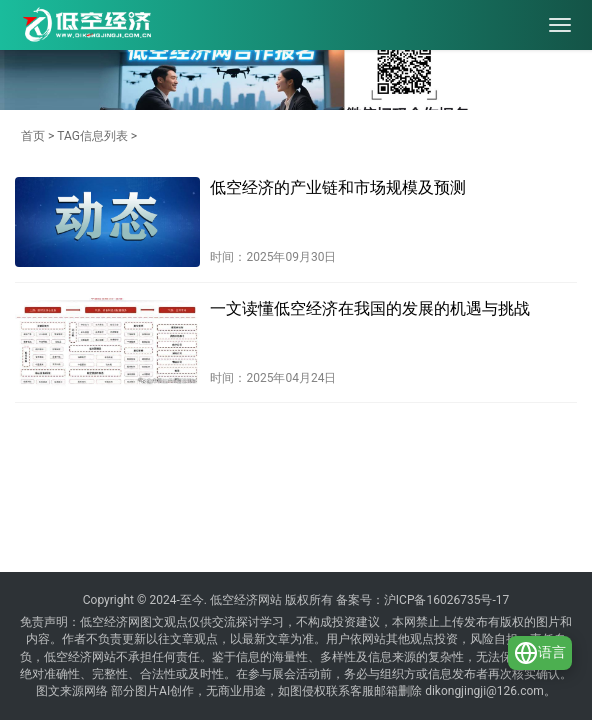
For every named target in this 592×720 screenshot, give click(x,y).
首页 (33, 136)
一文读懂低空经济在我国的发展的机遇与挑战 (370, 308)
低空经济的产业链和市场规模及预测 (338, 187)
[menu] (560, 25)
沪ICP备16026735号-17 (446, 600)
